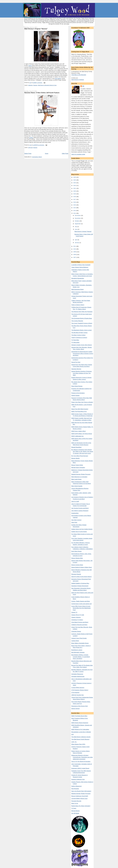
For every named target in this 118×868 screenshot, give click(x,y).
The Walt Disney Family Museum (80, 739)
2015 (75, 205)
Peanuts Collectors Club (78, 779)
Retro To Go (75, 803)
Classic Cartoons (76, 617)
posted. (31, 138)
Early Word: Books (76, 551)
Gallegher (30, 85)
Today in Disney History (78, 305)
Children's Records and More (79, 625)
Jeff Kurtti (30, 148)
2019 (75, 194)
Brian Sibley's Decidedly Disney (80, 643)
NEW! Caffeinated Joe (77, 436)
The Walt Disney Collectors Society (81, 737)
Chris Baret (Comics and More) (80, 622)
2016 (75, 202)
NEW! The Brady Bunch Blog (79, 716)
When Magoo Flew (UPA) (78, 744)
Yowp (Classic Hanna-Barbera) (80, 267)
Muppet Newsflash (76, 447)
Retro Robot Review (77, 386)
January (77, 243)
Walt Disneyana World (77, 289)
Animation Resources (77, 674)
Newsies (35, 85)
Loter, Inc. (74, 742)
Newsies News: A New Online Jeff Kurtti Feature (42, 93)
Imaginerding (75, 513)
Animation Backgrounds (78, 676)
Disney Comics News (77, 565)
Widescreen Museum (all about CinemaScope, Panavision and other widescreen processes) (82, 757)
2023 (75, 183)
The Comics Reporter (77, 321)
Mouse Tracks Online (77, 465)
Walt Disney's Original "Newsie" (36, 29)
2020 (75, 191)
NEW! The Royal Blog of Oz (79, 411)
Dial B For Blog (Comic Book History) (82, 577)
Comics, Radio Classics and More (81, 601)
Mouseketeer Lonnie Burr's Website (81, 732)
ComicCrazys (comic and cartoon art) (82, 604)
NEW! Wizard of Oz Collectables (80, 729)
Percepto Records (76, 801)
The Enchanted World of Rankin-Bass (82, 318)
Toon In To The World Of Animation (81, 761)
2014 (75, 208)
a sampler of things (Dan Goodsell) (81, 265)
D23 (73, 734)
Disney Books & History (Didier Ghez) (82, 567)
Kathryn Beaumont (76, 786)
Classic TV (74, 612)
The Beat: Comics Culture (78, 335)
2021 (75, 188)
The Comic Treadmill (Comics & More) (82, 323)
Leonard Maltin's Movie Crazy (79, 798)
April (76, 240)
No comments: (41, 145)
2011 (75, 246)
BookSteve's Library (77, 650)
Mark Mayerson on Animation (79, 477)
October (77, 221)
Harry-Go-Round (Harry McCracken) (81, 791)
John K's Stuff (75, 501)
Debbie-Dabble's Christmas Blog (80, 583)
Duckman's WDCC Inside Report (80, 768)
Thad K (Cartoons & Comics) (79, 337)
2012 (75, 213)
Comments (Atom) (37, 157)
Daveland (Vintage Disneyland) (80, 586)
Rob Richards (75, 789)
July (76, 227)
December (78, 215)
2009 (75, 252)
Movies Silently (75, 458)
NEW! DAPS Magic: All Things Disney (82, 434)
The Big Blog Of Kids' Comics (79, 333)
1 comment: (40, 83)
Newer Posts (28, 153)
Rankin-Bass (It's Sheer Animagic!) (81, 806)
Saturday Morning (76, 369)
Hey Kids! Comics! (76, 520)
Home (47, 153)
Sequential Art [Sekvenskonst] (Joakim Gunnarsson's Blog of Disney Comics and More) (82, 353)
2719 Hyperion (75, 692)
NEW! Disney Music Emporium (80, 723)
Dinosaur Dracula (76, 574)
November (78, 218)
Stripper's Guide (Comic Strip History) (82, 345)
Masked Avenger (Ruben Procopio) (81, 474)
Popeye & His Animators (78, 393)
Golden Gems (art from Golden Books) (82, 529)
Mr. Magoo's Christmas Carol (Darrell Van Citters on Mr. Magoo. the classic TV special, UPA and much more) (82, 451)
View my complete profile (78, 154)
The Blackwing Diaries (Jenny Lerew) (82, 330)
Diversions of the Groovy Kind (80, 706)
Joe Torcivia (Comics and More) (80, 508)
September (78, 224)
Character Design (76, 631)
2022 (75, 185)
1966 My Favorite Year (78, 695)
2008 (75, 255)
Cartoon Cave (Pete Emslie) (79, 638)
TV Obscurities (75, 342)
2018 (75, 197)
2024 (75, 180)
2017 (75, 199)
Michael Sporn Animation (78, 467)
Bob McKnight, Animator (78, 652)
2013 (75, 211)
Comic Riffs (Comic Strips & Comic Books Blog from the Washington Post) (81, 608)
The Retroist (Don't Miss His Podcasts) (82, 312)
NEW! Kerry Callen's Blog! (79, 431)
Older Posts (65, 153)
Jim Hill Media (75, 813)
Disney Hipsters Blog (77, 558)
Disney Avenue (75, 708)
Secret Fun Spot (76, 362)
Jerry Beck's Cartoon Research (80, 511)
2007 (75, 257)
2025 (75, 177)
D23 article (58, 78)
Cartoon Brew (75, 641)
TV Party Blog (75, 340)
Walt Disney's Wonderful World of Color (47, 85)
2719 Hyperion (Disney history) (80, 690)
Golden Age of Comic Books (79, 532)
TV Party (74, 808)
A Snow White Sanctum (78, 688)
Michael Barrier (75, 811)
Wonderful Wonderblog (78, 278)
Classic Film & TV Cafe (78, 615)
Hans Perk (74, 522)
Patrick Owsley (75, 395)
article (30, 66)
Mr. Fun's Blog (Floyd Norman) (80, 456)
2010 (75, 249)
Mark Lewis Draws (76, 479)
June (76, 229)
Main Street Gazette (77, 486)
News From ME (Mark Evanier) (80, 409)
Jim (83, 86)
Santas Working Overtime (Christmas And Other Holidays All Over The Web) (82, 373)
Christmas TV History (77, 620)
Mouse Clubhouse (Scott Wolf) (80, 796)
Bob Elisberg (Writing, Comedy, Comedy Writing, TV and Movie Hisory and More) (81, 657)
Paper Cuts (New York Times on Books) (82, 402)
